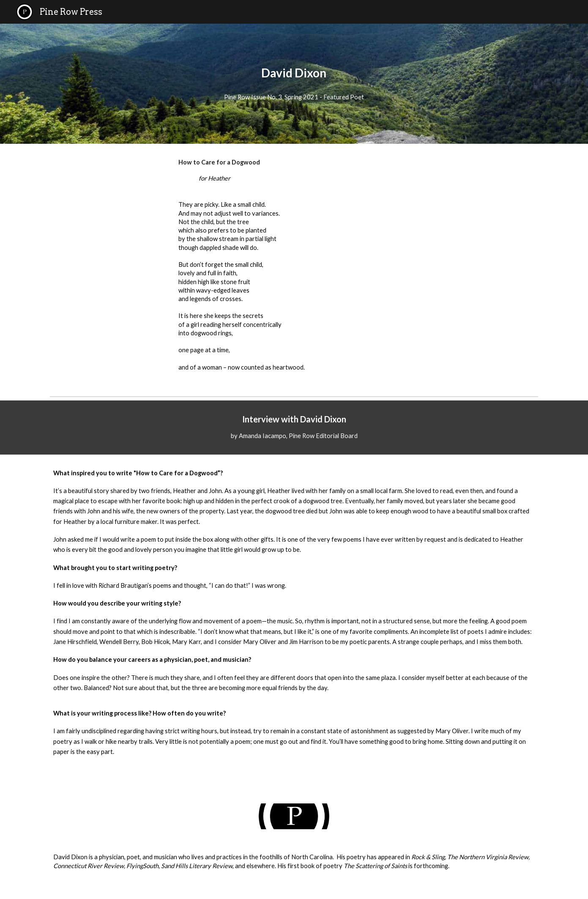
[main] (294, 73)
